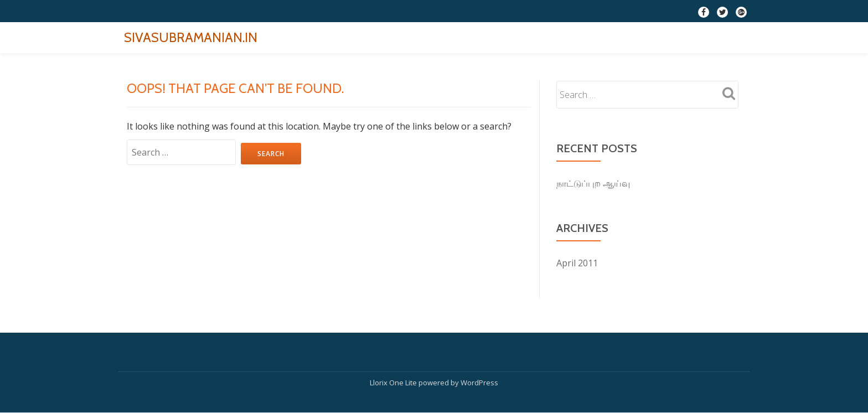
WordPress (479, 383)
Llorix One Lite (394, 383)
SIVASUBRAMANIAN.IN (191, 37)
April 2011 (577, 263)
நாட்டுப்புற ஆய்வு (593, 183)
